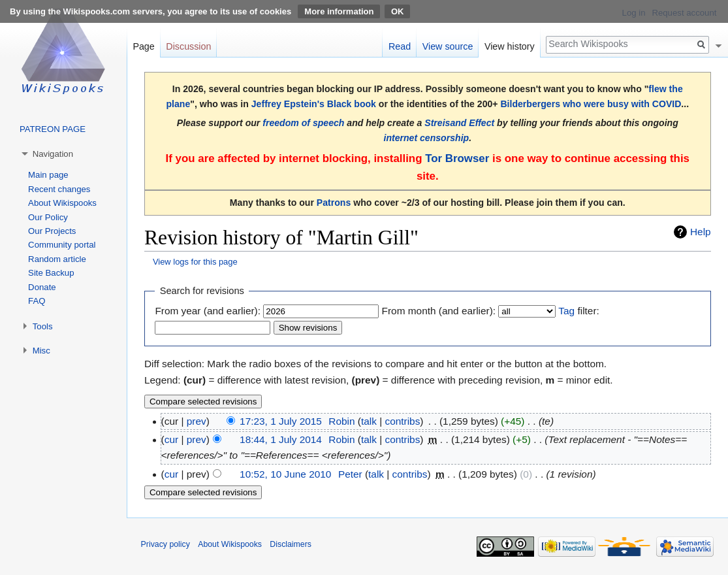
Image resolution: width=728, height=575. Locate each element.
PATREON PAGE (53, 129)
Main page (48, 175)
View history (510, 46)
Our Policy (48, 217)
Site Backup (51, 273)
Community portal (62, 245)
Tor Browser (457, 158)
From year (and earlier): (208, 311)
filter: (578, 311)
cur (171, 439)
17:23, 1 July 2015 (281, 421)
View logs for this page (195, 262)
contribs (402, 421)
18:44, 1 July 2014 (281, 439)
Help (701, 232)
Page (143, 46)
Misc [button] (41, 351)
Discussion (188, 46)
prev (197, 421)
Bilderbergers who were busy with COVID (591, 104)
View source (448, 46)
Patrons (334, 203)
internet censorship (427, 138)
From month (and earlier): (439, 311)
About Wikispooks (62, 203)
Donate (42, 287)
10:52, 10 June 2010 (285, 474)
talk (369, 421)
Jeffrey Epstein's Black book (314, 104)
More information (339, 11)
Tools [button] (43, 326)
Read (400, 46)
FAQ (37, 301)
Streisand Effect (459, 123)
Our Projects (52, 231)
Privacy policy (166, 544)
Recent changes (59, 189)
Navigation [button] (53, 154)
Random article (57, 259)
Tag (566, 311)
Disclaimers (291, 544)
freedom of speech (303, 123)
